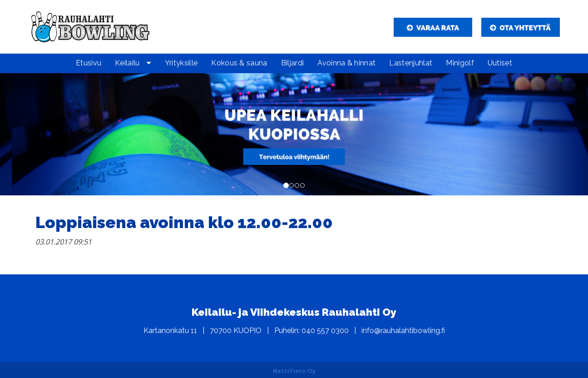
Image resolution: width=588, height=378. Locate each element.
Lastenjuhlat (411, 63)
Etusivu (89, 63)
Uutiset (500, 63)
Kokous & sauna (239, 63)
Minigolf (460, 63)
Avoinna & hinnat (346, 63)
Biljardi (293, 63)
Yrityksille (181, 63)
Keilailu (127, 63)
